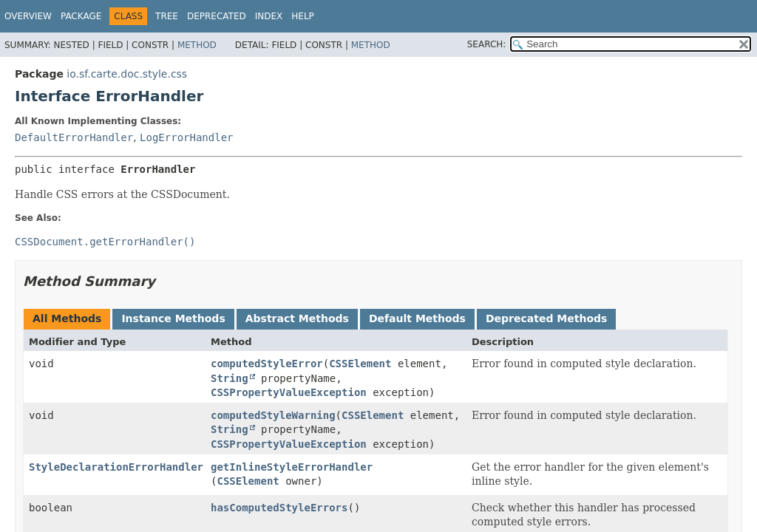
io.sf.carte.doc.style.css (127, 74)
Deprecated (217, 16)
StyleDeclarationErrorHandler (116, 467)
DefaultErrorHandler (74, 137)
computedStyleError (267, 364)
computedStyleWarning (273, 415)
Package (81, 16)
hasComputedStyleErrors (279, 508)
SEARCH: (487, 44)
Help (303, 16)
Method (197, 45)
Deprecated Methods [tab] (546, 318)
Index (269, 16)
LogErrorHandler (186, 137)
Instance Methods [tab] (173, 318)
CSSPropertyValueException (289, 392)
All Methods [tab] (67, 318)
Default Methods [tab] (417, 318)
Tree (167, 16)
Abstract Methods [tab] (297, 318)
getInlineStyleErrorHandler (292, 467)
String (230, 378)
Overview (28, 16)
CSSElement (360, 364)
